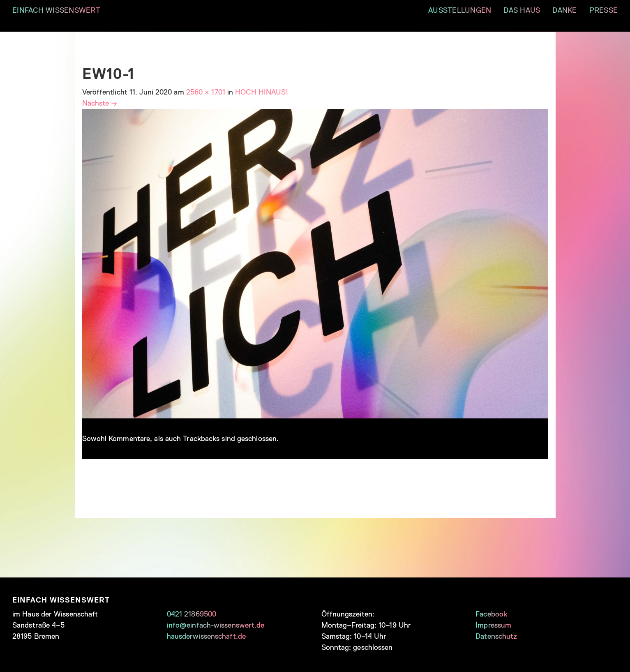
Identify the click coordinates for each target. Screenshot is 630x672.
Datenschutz (496, 636)
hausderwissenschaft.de (206, 636)
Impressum (493, 625)
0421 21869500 (192, 614)
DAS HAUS (522, 10)
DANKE (564, 10)
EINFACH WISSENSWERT (56, 10)
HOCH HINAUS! (262, 92)
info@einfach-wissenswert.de (216, 625)
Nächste (100, 103)
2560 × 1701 (206, 92)
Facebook (491, 614)
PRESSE (604, 10)
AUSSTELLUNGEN (460, 10)
